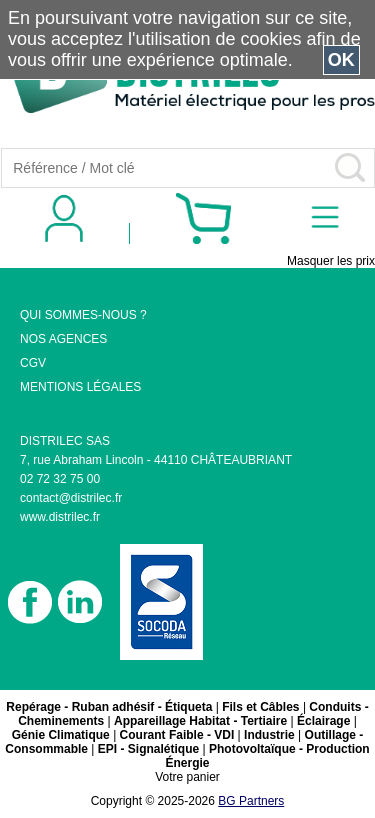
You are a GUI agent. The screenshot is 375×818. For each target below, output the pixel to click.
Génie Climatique (61, 735)
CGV (33, 363)
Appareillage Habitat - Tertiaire (200, 721)
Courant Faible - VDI (177, 735)
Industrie (269, 735)
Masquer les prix (331, 261)
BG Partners (251, 801)
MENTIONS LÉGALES (80, 387)
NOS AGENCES (63, 339)
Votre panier (187, 777)
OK (341, 60)
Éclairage (323, 721)
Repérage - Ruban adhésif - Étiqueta (109, 707)
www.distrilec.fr (60, 517)
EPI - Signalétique (148, 749)
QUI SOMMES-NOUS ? (83, 315)
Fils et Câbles (260, 707)
